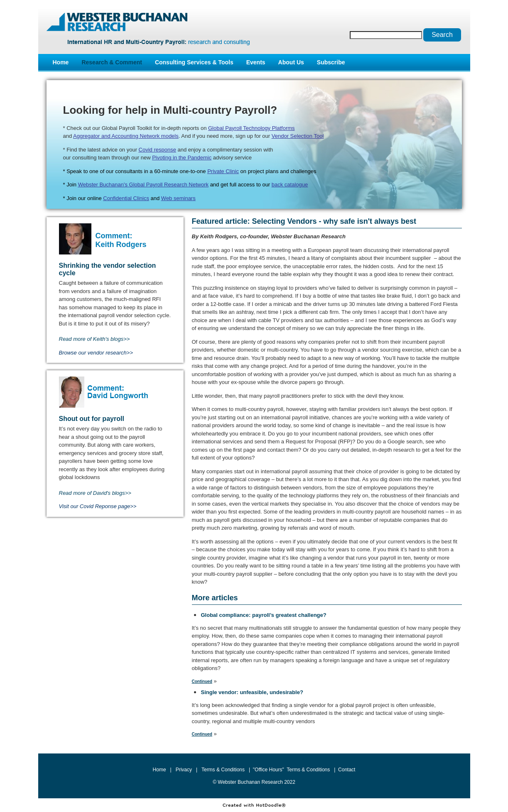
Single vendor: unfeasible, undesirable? (252, 692)
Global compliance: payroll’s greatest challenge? (264, 615)
